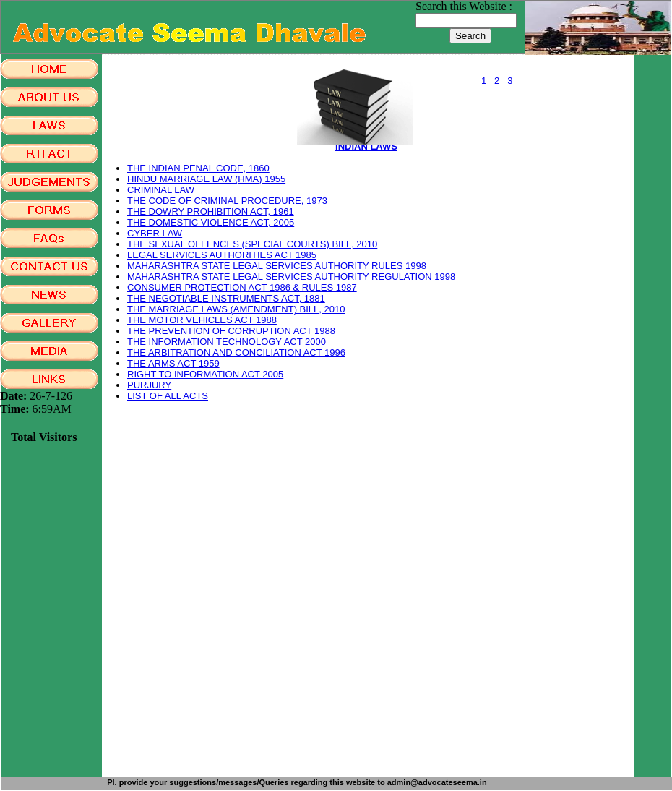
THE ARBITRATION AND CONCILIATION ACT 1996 (236, 352)
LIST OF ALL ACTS (168, 396)
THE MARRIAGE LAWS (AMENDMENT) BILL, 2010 (236, 309)
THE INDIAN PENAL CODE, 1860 (198, 168)
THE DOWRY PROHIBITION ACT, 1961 (211, 211)
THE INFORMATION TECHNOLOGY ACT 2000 (227, 342)
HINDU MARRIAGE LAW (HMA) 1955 (206, 179)
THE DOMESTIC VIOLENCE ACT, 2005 (211, 222)
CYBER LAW (155, 233)
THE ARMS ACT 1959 (173, 363)
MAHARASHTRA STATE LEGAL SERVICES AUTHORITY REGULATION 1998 (291, 277)
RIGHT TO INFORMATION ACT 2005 (205, 374)
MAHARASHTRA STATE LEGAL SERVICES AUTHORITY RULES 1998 (277, 266)
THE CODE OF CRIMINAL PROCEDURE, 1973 (227, 201)
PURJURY (149, 385)
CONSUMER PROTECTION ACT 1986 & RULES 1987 (242, 287)
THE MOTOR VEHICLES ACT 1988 (202, 320)
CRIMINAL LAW (161, 190)
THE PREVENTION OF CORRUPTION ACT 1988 (231, 331)
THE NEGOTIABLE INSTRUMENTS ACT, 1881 (226, 298)
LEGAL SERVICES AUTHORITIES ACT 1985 (222, 255)
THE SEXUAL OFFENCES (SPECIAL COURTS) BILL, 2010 (252, 244)
